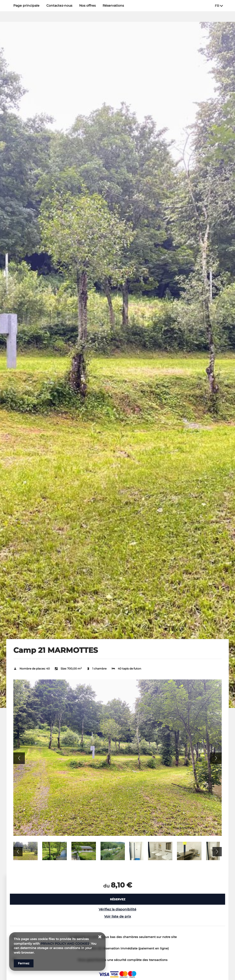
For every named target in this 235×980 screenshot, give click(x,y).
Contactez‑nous (59, 6)
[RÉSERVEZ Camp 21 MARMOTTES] (117, 899)
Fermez (24, 963)
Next (216, 758)
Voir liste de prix (118, 916)
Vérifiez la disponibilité (117, 909)
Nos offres (87, 6)
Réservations (113, 6)
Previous (19, 758)
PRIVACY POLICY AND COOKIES (65, 943)
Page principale (26, 6)
